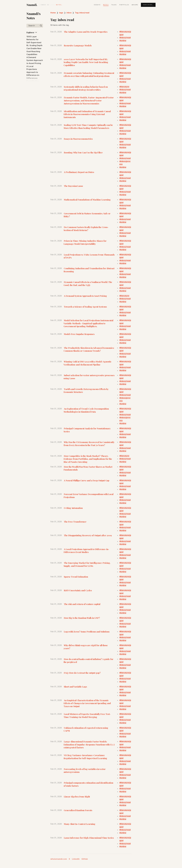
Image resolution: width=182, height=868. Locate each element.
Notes (106, 5)
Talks (114, 5)
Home (53, 13)
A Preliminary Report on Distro (79, 172)
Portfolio (124, 5)
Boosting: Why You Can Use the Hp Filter (83, 152)
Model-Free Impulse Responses (79, 334)
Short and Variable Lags (75, 687)
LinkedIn (76, 859)
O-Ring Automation (73, 508)
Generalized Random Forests (78, 810)
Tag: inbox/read (82, 13)
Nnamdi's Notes (33, 16)
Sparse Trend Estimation (76, 577)
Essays (97, 5)
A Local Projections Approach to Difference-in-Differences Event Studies (86, 551)
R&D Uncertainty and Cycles (78, 590)
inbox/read (126, 38)
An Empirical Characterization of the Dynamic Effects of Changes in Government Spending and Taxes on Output (87, 703)
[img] (41, 26)
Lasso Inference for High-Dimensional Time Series (89, 838)
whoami (135, 5)
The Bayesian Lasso (73, 186)
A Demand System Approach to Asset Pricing (35, 60)
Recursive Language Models (78, 45)
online (123, 41)
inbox (69, 13)
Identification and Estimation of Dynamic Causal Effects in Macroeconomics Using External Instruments (87, 114)
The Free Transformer (75, 522)
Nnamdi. (32, 5)
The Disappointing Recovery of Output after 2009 (88, 535)
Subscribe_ (148, 5)
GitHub (85, 859)
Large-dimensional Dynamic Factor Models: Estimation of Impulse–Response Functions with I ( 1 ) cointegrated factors (89, 744)
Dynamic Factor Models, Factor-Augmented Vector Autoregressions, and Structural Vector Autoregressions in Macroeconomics (89, 100)
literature (125, 87)
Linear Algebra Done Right (77, 797)
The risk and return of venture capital (82, 604)
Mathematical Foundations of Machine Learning (87, 200)
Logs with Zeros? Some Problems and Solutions (87, 632)
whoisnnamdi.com (59, 859)
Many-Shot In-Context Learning (80, 824)
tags (61, 13)
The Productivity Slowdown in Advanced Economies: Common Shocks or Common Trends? (89, 349)
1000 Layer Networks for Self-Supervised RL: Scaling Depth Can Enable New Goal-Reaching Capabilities (34, 46)
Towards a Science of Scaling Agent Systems (85, 307)
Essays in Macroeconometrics (78, 139)
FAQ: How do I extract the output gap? (82, 673)
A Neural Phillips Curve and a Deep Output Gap (87, 480)
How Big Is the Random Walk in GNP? (82, 618)
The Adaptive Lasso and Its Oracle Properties (86, 32)
